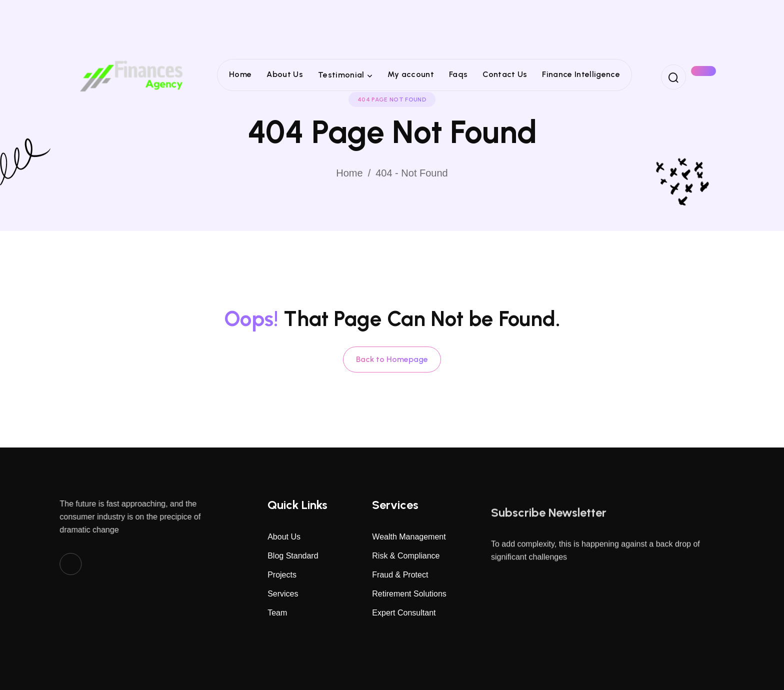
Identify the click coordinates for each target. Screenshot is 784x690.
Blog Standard (293, 556)
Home (240, 74)
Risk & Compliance (406, 556)
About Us (285, 74)
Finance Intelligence (581, 74)
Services (283, 594)
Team (277, 613)
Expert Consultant (404, 613)
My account (411, 74)
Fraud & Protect (400, 575)
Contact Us (505, 74)
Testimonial (341, 75)
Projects (282, 575)
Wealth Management (409, 537)
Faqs (458, 74)
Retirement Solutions (409, 594)
